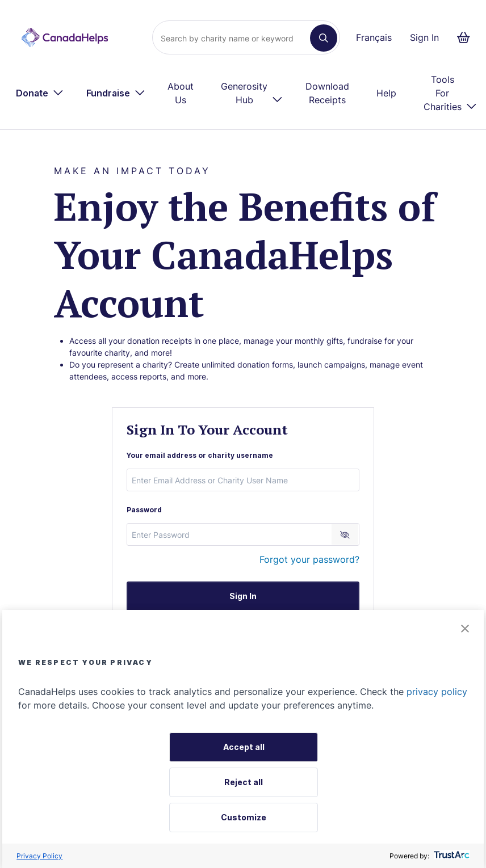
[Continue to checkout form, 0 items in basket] (467, 37)
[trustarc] (451, 856)
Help (386, 93)
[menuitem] (40, 93)
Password (144, 510)
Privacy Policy (39, 856)
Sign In (424, 37)
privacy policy (437, 692)
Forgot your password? (309, 559)
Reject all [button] (244, 782)
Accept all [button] (244, 747)
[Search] (236, 38)
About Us (181, 93)
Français (374, 37)
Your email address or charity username (200, 455)
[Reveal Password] (345, 534)
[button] (465, 629)
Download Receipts (327, 93)
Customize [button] (244, 817)
